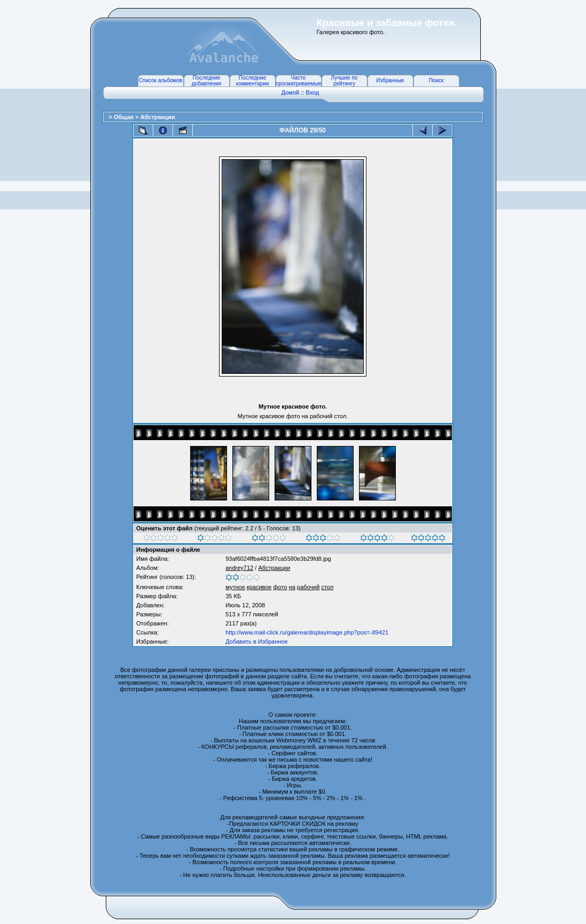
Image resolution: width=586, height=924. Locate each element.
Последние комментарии (253, 81)
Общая (124, 117)
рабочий (308, 587)
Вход (312, 92)
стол (327, 587)
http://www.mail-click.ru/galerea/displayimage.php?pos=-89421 (307, 632)
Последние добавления (206, 81)
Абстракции (158, 117)
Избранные (390, 80)
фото (280, 587)
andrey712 (239, 568)
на (292, 587)
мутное (235, 587)
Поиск (436, 80)
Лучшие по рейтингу (345, 81)
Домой (290, 92)
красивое (259, 587)
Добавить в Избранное (256, 641)
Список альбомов (161, 80)
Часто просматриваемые (298, 81)
